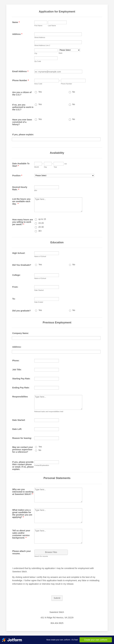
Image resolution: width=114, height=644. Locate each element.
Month (37, 167)
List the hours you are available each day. (21, 201)
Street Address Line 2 (42, 45)
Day (46, 167)
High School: (19, 253)
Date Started (39, 290)
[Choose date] (66, 164)
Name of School (40, 256)
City (36, 53)
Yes (40, 92)
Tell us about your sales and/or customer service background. (21, 534)
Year (55, 167)
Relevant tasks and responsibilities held (49, 411)
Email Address (20, 71)
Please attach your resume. (22, 552)
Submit (57, 598)
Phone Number (21, 80)
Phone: (16, 361)
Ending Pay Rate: (21, 388)
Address (17, 34)
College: (16, 275)
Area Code (38, 84)
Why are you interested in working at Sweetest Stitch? (23, 492)
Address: (17, 347)
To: (14, 299)
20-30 (41, 227)
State (61, 53)
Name (16, 22)
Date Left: (17, 429)
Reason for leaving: (22, 438)
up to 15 (42, 219)
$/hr (36, 190)
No (74, 92)
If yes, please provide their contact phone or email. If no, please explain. (23, 466)
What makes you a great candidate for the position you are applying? (22, 514)
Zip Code (38, 61)
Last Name (52, 26)
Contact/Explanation (42, 465)
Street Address (40, 37)
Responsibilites (20, 397)
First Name (38, 26)
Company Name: (21, 333)
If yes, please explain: (23, 135)
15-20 (41, 223)
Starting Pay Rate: (21, 379)
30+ (40, 231)
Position (17, 176)
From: (15, 287)
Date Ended (39, 302)
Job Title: (17, 370)
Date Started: (19, 420)
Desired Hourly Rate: (20, 188)
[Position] (64, 176)
